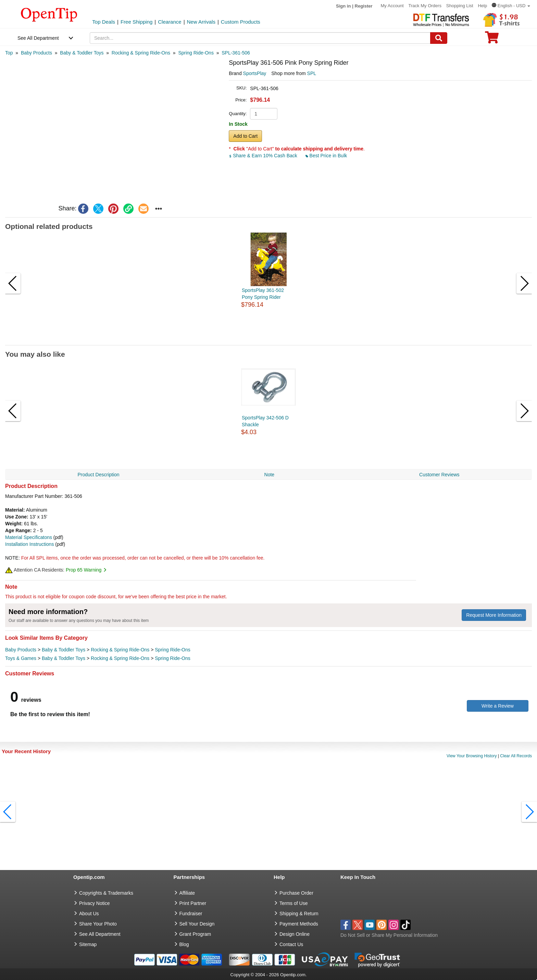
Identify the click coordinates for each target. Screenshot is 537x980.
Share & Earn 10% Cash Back (264, 156)
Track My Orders (425, 6)
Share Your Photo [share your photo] (98, 924)
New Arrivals (201, 22)
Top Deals (104, 22)
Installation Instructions (29, 544)
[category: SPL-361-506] (236, 53)
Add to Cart (245, 136)
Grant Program (195, 934)
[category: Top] (9, 53)
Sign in (343, 6)
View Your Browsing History (472, 756)
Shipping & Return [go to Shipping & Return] (299, 914)
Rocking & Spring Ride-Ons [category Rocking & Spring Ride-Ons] (120, 650)
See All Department (38, 38)
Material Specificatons (29, 537)
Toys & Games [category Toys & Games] (21, 658)
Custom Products (241, 22)
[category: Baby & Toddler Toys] (82, 53)
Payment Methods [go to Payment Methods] (299, 924)
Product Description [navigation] (98, 475)
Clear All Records (516, 756)
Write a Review (498, 706)
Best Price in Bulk (326, 156)
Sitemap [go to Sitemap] (88, 944)
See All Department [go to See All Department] (100, 934)
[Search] (439, 38)
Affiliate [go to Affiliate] (187, 893)
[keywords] (260, 38)
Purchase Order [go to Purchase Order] (296, 893)
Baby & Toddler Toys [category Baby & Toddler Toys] (64, 650)
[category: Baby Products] (36, 53)
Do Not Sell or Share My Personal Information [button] (389, 935)
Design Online (295, 934)
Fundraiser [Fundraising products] (191, 914)
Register (364, 6)
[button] (511, 6)
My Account (392, 6)
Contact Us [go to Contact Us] (291, 944)
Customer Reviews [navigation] (439, 475)
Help (482, 6)
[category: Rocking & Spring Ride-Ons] (141, 53)
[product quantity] (264, 114)
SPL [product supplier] (312, 73)
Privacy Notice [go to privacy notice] (94, 903)
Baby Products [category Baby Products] (21, 650)
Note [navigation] (270, 475)
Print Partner (193, 903)
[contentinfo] (49, 14)
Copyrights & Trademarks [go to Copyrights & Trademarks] (106, 893)
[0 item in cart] (492, 40)
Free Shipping (136, 22)
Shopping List (460, 6)
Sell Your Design (197, 924)
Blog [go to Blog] (184, 944)
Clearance (170, 22)
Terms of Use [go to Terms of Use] (294, 903)
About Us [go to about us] (89, 914)
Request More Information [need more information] (494, 615)
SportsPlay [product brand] (255, 73)
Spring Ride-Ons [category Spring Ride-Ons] (173, 650)
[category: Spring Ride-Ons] (196, 53)
